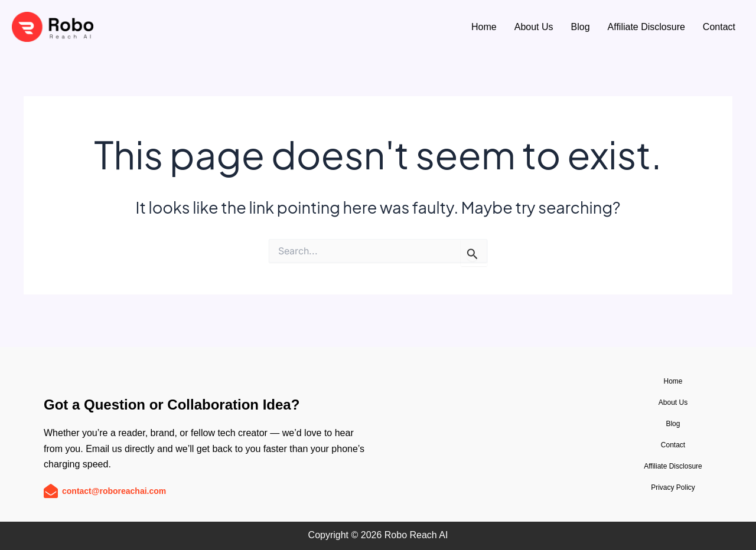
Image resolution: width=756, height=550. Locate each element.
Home (484, 27)
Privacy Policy (673, 487)
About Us (534, 27)
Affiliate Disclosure (646, 27)
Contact (719, 27)
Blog (581, 27)
